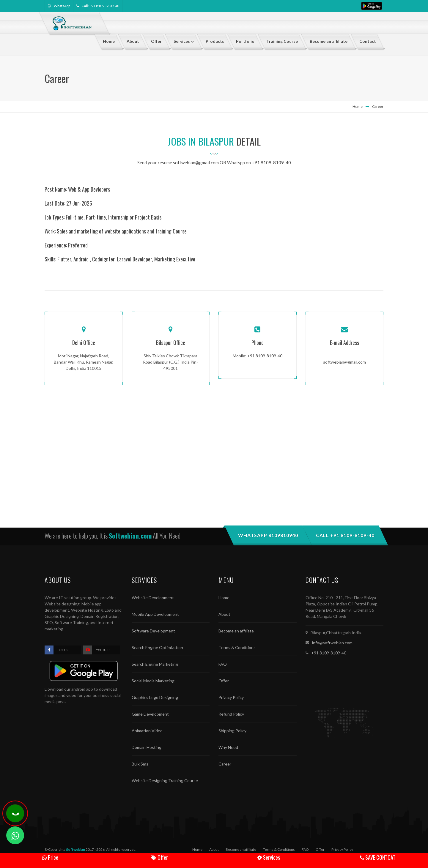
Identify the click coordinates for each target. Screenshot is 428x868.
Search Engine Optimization (157, 647)
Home (358, 106)
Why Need (228, 747)
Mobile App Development (155, 614)
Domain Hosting (147, 747)
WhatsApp (62, 6)
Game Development (150, 714)
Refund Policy (231, 714)
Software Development (153, 631)
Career (378, 106)
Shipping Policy (232, 731)
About (224, 614)
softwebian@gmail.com (196, 162)
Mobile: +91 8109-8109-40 (258, 356)
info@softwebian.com (332, 643)
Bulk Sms (140, 764)
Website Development (153, 598)
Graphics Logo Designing (155, 697)
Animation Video (147, 731)
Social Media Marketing (153, 681)
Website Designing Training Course (165, 781)
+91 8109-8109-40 (104, 6)
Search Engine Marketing (155, 664)
